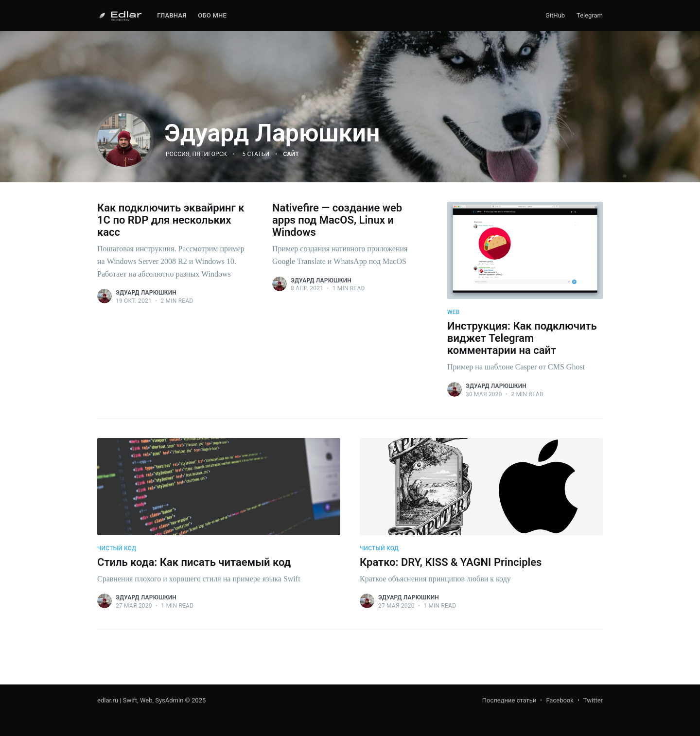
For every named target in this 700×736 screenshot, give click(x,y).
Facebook (560, 700)
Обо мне (212, 15)
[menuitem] (172, 16)
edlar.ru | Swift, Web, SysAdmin (140, 700)
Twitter (593, 700)
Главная (172, 15)
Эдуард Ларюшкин (146, 293)
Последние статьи (509, 700)
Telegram (590, 15)
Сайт (291, 154)
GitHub (555, 15)
